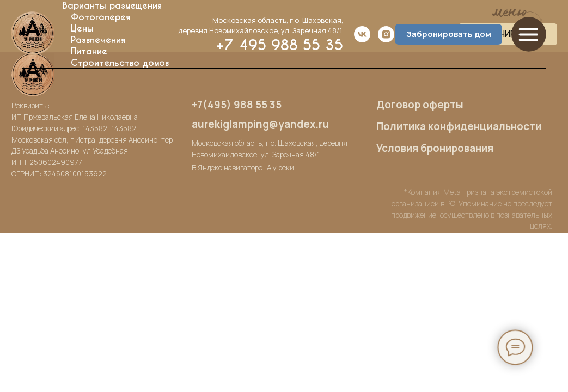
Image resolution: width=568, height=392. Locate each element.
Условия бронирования (435, 148)
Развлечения (98, 40)
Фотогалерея (100, 17)
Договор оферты (420, 105)
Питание (89, 51)
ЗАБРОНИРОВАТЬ (508, 34)
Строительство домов (120, 63)
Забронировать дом (449, 34)
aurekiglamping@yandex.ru (260, 124)
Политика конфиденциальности (459, 126)
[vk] (362, 34)
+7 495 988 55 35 (280, 45)
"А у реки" (280, 168)
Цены (82, 29)
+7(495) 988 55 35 (237, 105)
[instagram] (386, 34)
